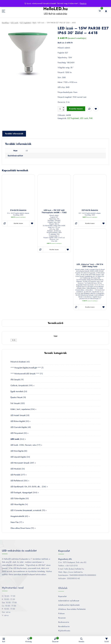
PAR (34, 23)
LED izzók (14, 23)
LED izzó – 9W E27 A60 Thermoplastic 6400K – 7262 (54, 211)
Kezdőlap (5, 23)
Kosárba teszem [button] (18, 223)
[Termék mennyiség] (61, 109)
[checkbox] (13, 339)
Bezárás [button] (83, 3)
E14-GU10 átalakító (18, 210)
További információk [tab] (14, 133)
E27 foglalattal (25, 23)
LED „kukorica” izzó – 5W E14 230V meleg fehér (90, 265)
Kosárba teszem (75, 109)
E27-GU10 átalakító (90, 210)
